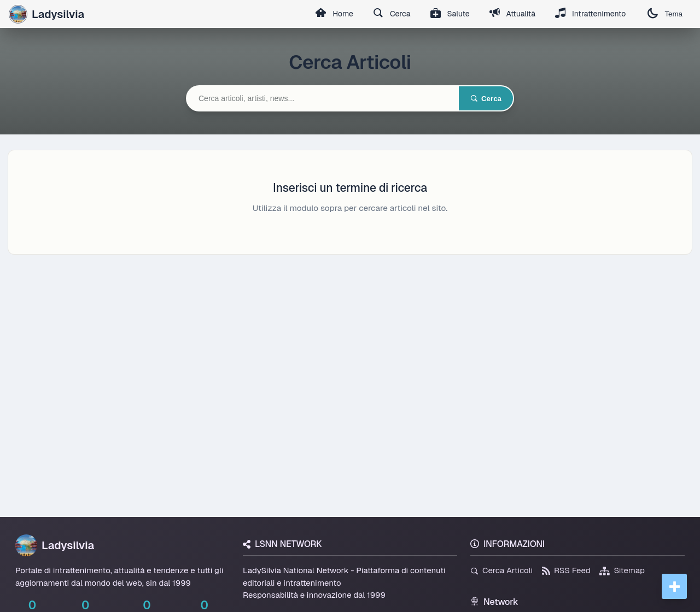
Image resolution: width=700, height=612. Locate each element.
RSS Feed (566, 570)
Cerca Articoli (501, 570)
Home (334, 14)
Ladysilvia (55, 545)
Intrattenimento (591, 14)
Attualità (512, 14)
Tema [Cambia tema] (665, 14)
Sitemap (622, 570)
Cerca (392, 14)
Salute (450, 14)
